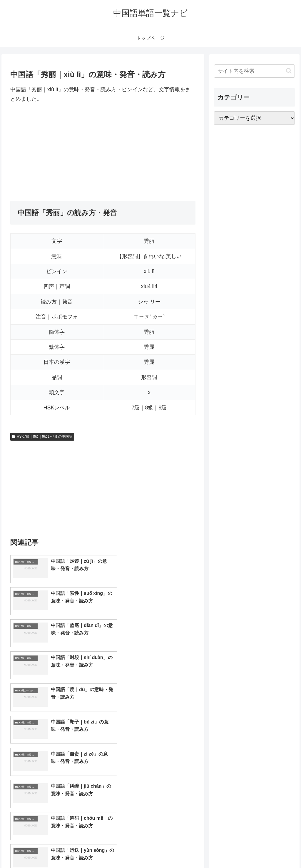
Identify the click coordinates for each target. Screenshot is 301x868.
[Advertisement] (103, 152)
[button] (289, 71)
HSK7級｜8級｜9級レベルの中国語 (42, 437)
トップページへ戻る (230, 850)
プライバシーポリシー (275, 850)
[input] (254, 71)
